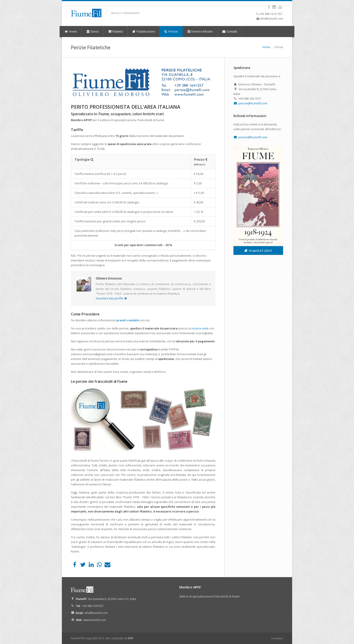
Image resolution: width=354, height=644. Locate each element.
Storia (93, 31)
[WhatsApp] (99, 566)
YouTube (280, 7)
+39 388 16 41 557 (271, 14)
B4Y (131, 638)
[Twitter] (83, 566)
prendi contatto (128, 320)
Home (71, 31)
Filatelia (115, 31)
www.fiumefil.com (95, 620)
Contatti (229, 31)
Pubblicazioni (143, 31)
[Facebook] (75, 566)
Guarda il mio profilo (111, 298)
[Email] (108, 566)
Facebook (269, 7)
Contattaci (277, 638)
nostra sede (200, 328)
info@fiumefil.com (271, 19)
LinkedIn (274, 7)
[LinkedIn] (91, 566)
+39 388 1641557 (93, 606)
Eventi (200, 31)
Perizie (171, 31)
